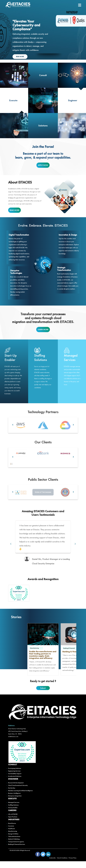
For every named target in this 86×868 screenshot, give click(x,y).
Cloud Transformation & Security (18, 792)
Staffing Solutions (41, 358)
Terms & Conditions (62, 865)
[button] (11, 464)
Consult (43, 75)
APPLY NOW (43, 165)
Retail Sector (12, 830)
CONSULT (13, 771)
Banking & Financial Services (17, 851)
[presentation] (3, 28)
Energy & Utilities (13, 841)
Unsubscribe (52, 865)
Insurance (11, 833)
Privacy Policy (73, 865)
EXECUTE (12, 805)
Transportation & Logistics (16, 848)
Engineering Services (14, 778)
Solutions (43, 126)
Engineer (73, 100)
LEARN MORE (43, 330)
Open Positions (13, 823)
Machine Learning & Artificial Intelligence (20, 797)
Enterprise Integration (15, 803)
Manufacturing (13, 838)
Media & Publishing (14, 846)
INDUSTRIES (14, 826)
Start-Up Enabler (11, 358)
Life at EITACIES (13, 821)
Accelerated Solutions (15, 783)
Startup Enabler (13, 814)
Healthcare (12, 835)
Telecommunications (14, 843)
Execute (13, 100)
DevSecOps (12, 795)
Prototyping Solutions (15, 775)
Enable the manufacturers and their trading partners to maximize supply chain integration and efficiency (43, 662)
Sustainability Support (15, 780)
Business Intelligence (14, 800)
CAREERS (12, 817)
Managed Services (71, 358)
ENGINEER (13, 786)
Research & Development (16, 789)
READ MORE (20, 57)
